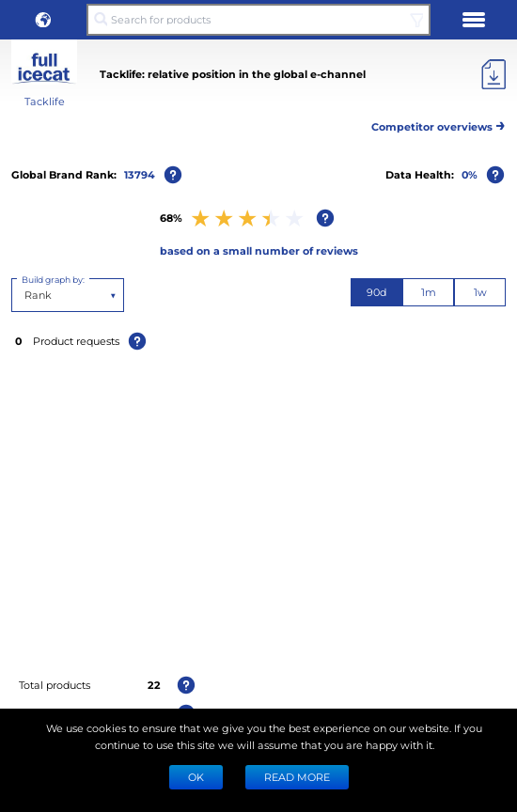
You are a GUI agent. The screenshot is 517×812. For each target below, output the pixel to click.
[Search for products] (258, 20)
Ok (196, 777)
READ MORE (297, 777)
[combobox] (26, 295)
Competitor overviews (439, 124)
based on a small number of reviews (259, 250)
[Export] (493, 74)
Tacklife (45, 101)
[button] (43, 20)
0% (470, 174)
